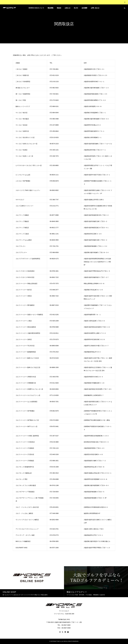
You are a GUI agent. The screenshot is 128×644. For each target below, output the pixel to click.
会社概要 (84, 8)
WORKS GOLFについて (36, 8)
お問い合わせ (95, 8)
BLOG (76, 8)
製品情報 (50, 8)
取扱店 (59, 8)
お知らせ (68, 8)
